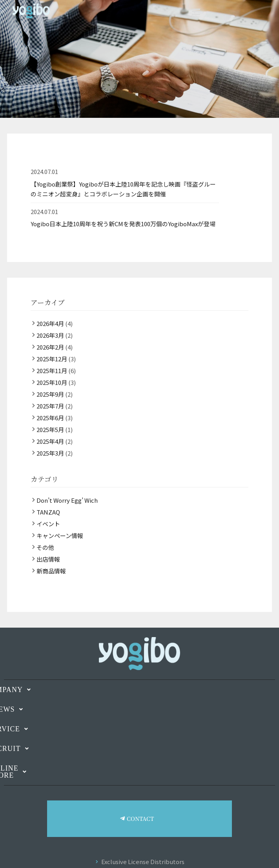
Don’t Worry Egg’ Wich (67, 500)
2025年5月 (50, 429)
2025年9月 (50, 394)
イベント (48, 524)
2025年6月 (50, 418)
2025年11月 (52, 371)
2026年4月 (50, 323)
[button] (139, 690)
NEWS (140, 709)
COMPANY (139, 690)
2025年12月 (52, 359)
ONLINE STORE (139, 768)
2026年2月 (50, 347)
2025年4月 (50, 441)
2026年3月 (50, 335)
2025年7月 (50, 406)
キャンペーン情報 (60, 536)
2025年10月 (52, 382)
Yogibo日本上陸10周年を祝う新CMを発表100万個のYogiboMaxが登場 (123, 224)
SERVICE (139, 729)
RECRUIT (140, 749)
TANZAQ (48, 512)
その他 (45, 547)
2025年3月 (50, 453)
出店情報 (48, 559)
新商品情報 (51, 571)
